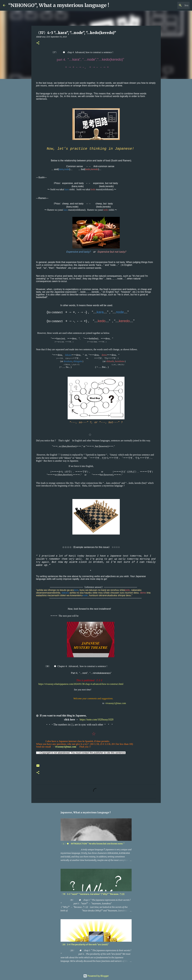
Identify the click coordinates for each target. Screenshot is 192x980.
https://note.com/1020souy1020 (97, 720)
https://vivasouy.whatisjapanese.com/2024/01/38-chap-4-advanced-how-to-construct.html (81, 684)
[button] (38, 43)
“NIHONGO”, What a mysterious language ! (59, 5)
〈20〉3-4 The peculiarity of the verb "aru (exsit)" (85, 945)
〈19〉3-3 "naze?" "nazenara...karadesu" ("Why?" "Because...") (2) (93, 894)
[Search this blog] (174, 5)
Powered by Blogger (96, 976)
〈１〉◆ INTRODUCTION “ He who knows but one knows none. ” (93, 844)
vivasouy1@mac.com (116, 703)
